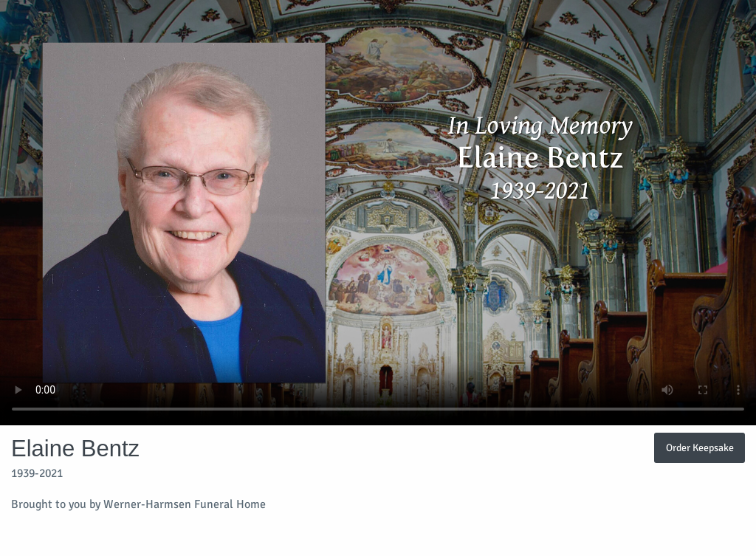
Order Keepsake (700, 447)
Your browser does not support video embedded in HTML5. (378, 213)
